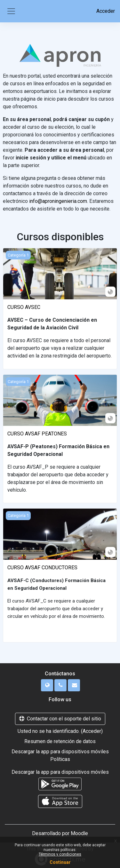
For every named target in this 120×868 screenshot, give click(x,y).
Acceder (106, 11)
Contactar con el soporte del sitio (60, 719)
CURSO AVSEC (24, 307)
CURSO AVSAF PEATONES (37, 434)
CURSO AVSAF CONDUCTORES (42, 568)
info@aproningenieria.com (58, 201)
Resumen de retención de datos (60, 741)
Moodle (79, 833)
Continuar (60, 862)
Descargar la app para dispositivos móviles (60, 752)
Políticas (60, 759)
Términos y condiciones (60, 854)
